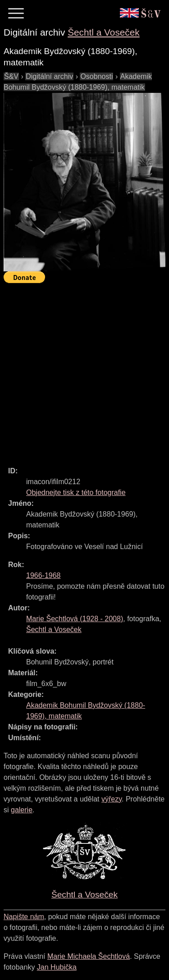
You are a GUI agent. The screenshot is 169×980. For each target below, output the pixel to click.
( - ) (75, 619)
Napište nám (24, 917)
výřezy (112, 799)
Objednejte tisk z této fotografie (76, 492)
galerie (22, 810)
